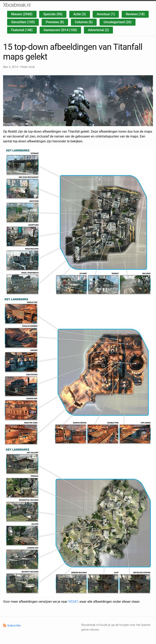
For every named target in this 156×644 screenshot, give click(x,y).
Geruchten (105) (23, 22)
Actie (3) (80, 14)
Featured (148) (22, 30)
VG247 (73, 602)
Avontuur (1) (106, 14)
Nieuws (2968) (22, 14)
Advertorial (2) (98, 30)
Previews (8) (55, 22)
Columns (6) (84, 22)
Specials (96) (53, 14)
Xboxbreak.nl (17, 5)
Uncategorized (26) (118, 22)
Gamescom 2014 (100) (60, 30)
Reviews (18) (135, 14)
